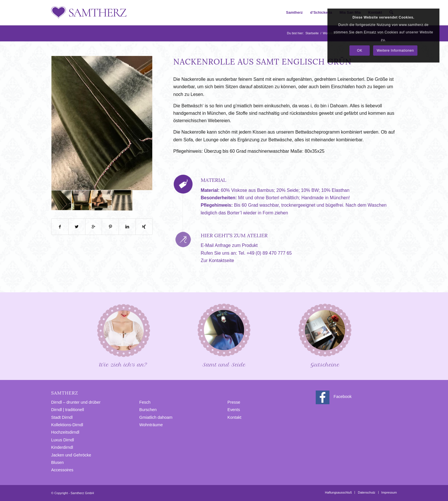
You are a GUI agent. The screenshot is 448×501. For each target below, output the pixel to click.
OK (360, 51)
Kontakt (234, 417)
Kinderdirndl (62, 447)
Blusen (57, 462)
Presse (234, 402)
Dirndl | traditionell (68, 410)
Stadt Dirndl (62, 417)
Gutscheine (325, 335)
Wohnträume (151, 425)
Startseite (312, 33)
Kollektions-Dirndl (67, 425)
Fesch (145, 402)
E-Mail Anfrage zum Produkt (229, 245)
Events (234, 410)
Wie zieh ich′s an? (123, 335)
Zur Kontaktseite (218, 260)
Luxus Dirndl (63, 440)
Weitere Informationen (395, 51)
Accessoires (62, 470)
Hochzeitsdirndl (65, 432)
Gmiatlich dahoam (156, 417)
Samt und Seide (224, 335)
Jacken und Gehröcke (71, 455)
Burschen (148, 410)
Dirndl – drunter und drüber (76, 402)
